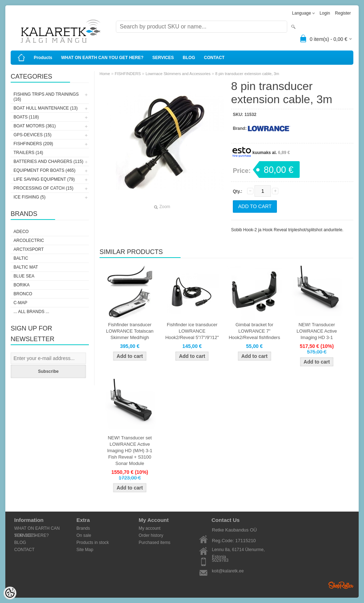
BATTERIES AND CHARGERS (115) (49, 162)
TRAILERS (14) (28, 153)
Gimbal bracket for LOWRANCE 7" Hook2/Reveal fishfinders (254, 331)
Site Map (85, 550)
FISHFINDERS (128, 74)
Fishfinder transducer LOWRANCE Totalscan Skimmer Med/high (130, 331)
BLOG (189, 58)
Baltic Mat (26, 267)
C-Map (20, 303)
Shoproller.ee (341, 585)
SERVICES (163, 58)
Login (325, 13)
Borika (22, 285)
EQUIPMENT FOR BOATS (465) (44, 170)
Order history (151, 535)
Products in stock (93, 543)
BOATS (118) (26, 117)
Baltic (21, 258)
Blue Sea (24, 276)
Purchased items (154, 543)
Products (43, 58)
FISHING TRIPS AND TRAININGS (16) (46, 97)
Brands (83, 528)
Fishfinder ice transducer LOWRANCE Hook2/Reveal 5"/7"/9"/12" (192, 331)
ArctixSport (29, 249)
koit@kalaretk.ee (228, 571)
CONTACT (214, 58)
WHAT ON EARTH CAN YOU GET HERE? (102, 58)
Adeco (21, 232)
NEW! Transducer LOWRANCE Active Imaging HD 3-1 (317, 331)
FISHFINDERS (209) (33, 144)
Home (105, 74)
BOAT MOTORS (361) (35, 126)
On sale (84, 535)
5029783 (220, 560)
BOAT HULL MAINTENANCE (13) (45, 108)
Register (343, 13)
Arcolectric (29, 240)
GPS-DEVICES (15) (33, 135)
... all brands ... (31, 312)
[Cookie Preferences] (10, 593)
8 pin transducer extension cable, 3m (247, 74)
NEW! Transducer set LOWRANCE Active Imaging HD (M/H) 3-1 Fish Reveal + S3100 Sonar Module (130, 451)
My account (149, 528)
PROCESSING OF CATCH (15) (43, 188)
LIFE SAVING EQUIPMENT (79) (44, 179)
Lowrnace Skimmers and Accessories (178, 74)
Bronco (23, 294)
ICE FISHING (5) (30, 197)
